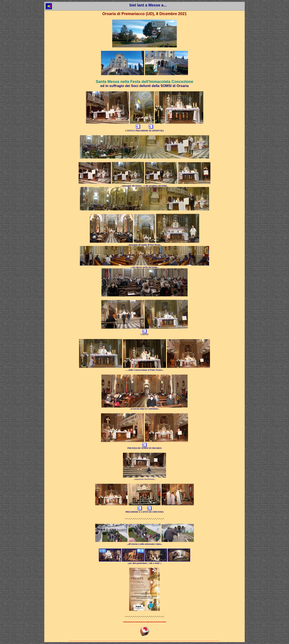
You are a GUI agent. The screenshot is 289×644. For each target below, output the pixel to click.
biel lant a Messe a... (148, 5)
